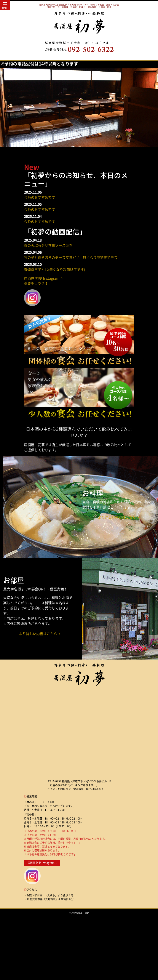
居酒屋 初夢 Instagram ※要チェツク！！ (43, 281)
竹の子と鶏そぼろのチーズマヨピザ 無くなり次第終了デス (71, 257)
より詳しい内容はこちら (118, 517)
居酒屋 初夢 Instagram (42, 863)
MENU (5, 7)
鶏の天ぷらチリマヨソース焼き (48, 245)
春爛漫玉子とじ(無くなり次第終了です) (54, 269)
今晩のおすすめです (40, 197)
